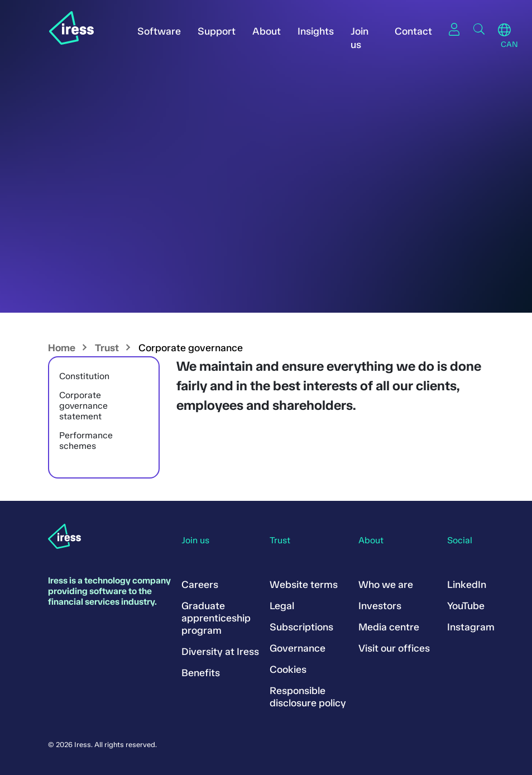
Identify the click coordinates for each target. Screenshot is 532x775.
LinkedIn (467, 585)
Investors (380, 606)
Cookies (288, 669)
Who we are (386, 585)
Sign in (454, 29)
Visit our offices (394, 648)
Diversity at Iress (220, 652)
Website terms (304, 585)
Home (62, 348)
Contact (413, 31)
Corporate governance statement (83, 406)
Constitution (84, 376)
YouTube (466, 606)
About (267, 31)
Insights (316, 31)
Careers (200, 585)
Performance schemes (86, 441)
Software (159, 31)
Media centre (389, 627)
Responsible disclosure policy (308, 697)
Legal (282, 606)
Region (504, 30)
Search (479, 29)
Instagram (471, 627)
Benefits (201, 673)
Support (217, 31)
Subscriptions (301, 627)
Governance (298, 648)
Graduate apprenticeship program (216, 618)
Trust (107, 348)
